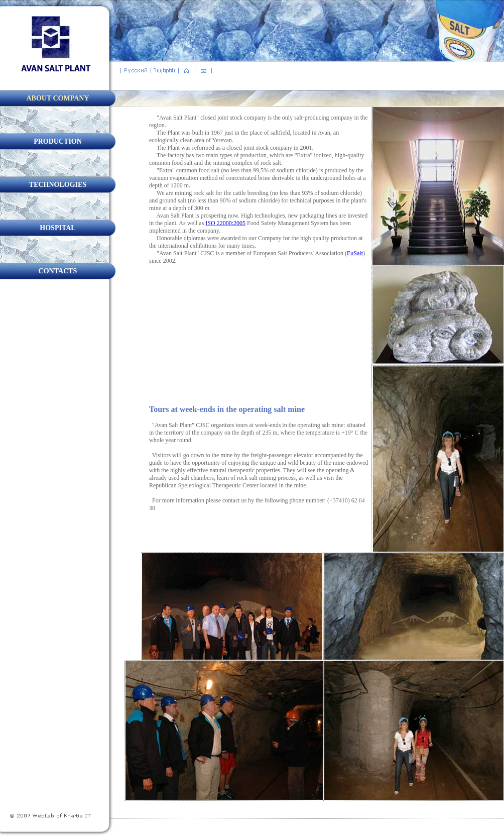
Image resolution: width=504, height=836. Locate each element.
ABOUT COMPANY (57, 98)
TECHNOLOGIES (58, 185)
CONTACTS (58, 271)
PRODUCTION (58, 141)
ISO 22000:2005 (225, 223)
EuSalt (355, 253)
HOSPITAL (57, 228)
